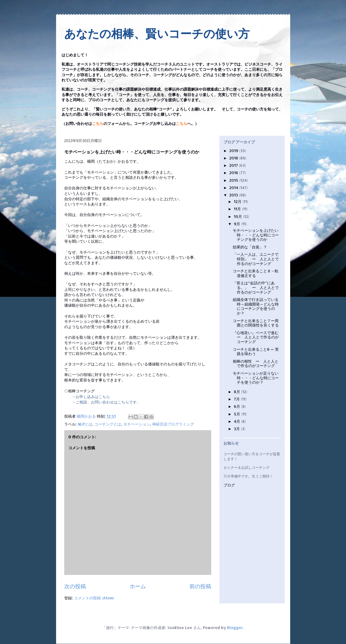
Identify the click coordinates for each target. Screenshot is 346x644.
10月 (238, 216)
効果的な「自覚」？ (250, 247)
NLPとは (85, 424)
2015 (234, 180)
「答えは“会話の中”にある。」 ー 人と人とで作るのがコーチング (256, 287)
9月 (238, 224)
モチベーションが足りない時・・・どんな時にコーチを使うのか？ (256, 378)
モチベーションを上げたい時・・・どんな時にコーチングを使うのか (256, 235)
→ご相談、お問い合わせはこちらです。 (106, 402)
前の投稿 (200, 586)
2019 (234, 151)
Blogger (235, 628)
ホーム (138, 586)
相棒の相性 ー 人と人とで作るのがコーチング (256, 363)
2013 (234, 195)
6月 (238, 406)
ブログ (229, 485)
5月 (238, 414)
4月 (238, 421)
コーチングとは (108, 424)
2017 (234, 165)
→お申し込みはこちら (91, 397)
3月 (237, 429)
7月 (237, 399)
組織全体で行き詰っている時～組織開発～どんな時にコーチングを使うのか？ (256, 306)
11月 (238, 209)
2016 (234, 173)
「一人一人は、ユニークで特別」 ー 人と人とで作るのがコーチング (256, 259)
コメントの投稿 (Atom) (94, 598)
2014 (234, 188)
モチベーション (137, 424)
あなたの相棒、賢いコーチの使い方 (157, 34)
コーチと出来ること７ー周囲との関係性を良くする (256, 323)
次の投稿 (75, 586)
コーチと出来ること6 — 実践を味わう (256, 352)
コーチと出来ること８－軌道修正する (256, 273)
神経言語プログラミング (173, 424)
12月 (238, 201)
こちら (98, 124)
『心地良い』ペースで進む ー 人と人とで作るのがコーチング (258, 337)
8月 (238, 392)
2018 (234, 158)
